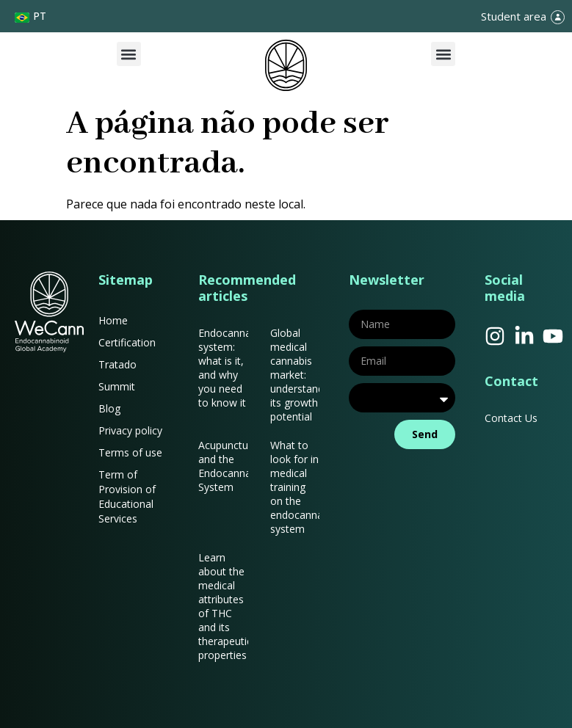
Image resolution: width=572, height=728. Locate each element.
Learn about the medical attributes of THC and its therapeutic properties (225, 606)
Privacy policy (130, 430)
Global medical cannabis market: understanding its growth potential (304, 375)
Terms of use (130, 452)
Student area (514, 16)
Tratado (117, 364)
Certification (127, 342)
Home (113, 320)
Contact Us (511, 418)
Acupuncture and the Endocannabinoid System (239, 466)
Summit (117, 386)
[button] (129, 54)
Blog (109, 408)
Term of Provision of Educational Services (127, 496)
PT (40, 16)
